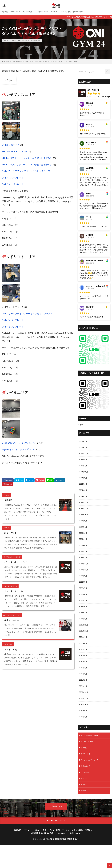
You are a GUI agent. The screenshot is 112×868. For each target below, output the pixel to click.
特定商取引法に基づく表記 (42, 856)
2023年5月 (83, 539)
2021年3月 (83, 689)
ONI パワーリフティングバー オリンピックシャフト (27, 171)
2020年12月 (84, 709)
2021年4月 (83, 683)
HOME (6, 61)
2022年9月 (83, 585)
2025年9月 (83, 461)
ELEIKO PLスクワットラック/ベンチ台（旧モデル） (27, 158)
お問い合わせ (87, 12)
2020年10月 (84, 722)
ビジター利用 (30, 12)
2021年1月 (83, 702)
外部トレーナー (91, 853)
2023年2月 (83, 559)
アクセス (66, 853)
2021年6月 (83, 670)
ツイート (81, 425)
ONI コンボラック (11, 145)
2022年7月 (83, 598)
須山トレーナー (12, 620)
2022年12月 (84, 572)
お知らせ (85, 806)
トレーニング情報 (88, 761)
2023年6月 (83, 533)
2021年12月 (84, 637)
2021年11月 (84, 644)
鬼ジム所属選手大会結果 (91, 754)
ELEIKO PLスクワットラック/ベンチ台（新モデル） (27, 165)
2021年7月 (83, 663)
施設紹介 (5, 12)
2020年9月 (83, 728)
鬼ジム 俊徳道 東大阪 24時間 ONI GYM (64, 861)
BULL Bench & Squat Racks (14, 151)
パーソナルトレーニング (16, 562)
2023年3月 (83, 552)
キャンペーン (86, 800)
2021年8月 (83, 657)
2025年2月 (83, 467)
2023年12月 (84, 507)
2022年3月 (83, 624)
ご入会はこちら (56, 829)
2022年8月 (83, 591)
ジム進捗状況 (25, 40)
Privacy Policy (62, 856)
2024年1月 (83, 500)
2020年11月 (84, 715)
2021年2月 (83, 696)
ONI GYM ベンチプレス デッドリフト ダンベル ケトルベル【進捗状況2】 (52, 61)
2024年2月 (83, 494)
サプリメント (86, 774)
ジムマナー (28, 853)
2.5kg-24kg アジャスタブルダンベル (19, 443)
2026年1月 (83, 448)
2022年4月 (83, 618)
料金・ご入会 (17, 12)
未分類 (84, 813)
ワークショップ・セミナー (92, 780)
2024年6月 (83, 487)
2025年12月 (84, 454)
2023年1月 (83, 565)
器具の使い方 (86, 787)
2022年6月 (83, 604)
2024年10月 (84, 474)
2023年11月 (84, 513)
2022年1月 (83, 631)
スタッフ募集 (74, 12)
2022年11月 (84, 578)
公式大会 (85, 767)
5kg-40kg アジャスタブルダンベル (18, 449)
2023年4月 (83, 546)
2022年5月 (83, 611)
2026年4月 (83, 441)
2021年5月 (83, 676)
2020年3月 (83, 735)
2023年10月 (84, 520)
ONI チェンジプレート (13, 184)
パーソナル (62, 12)
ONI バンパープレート (13, 178)
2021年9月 (83, 650)
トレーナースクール (46, 12)
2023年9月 (83, 526)
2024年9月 (83, 480)
